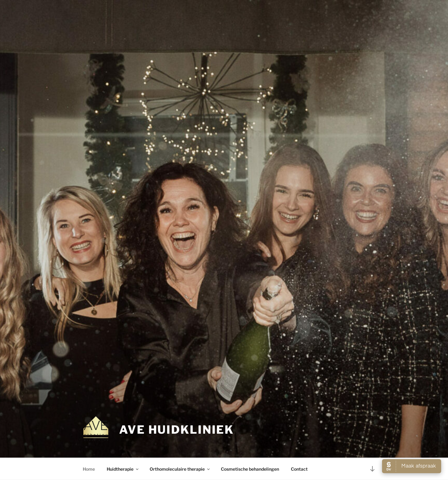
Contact (299, 469)
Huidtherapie (123, 469)
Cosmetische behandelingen (250, 469)
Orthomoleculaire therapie (180, 469)
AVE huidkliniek (177, 430)
